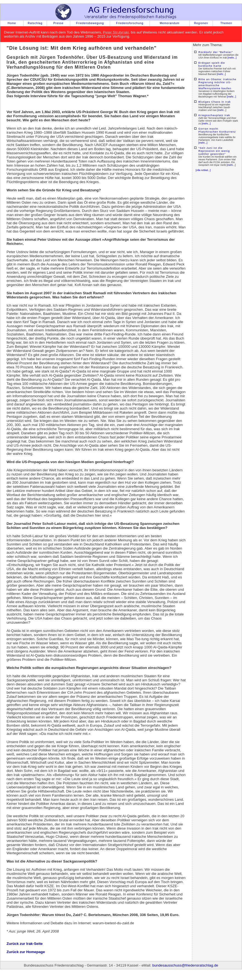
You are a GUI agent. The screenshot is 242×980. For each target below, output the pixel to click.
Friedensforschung (130, 23)
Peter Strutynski (116, 32)
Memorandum (170, 23)
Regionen (201, 23)
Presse (58, 23)
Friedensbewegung (90, 23)
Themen (226, 23)
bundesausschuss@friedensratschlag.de (185, 965)
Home (12, 23)
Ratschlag (35, 23)
